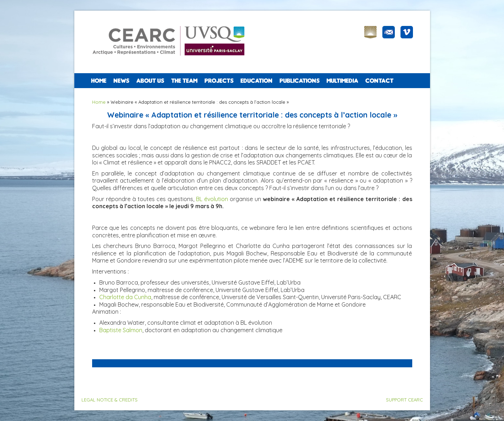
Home (99, 81)
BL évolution (212, 199)
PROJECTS (219, 81)
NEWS (121, 81)
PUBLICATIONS (299, 81)
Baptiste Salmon (121, 330)
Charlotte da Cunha (125, 297)
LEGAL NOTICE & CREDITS (110, 400)
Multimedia (342, 81)
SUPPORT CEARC (404, 400)
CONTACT (379, 81)
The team (184, 81)
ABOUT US (150, 81)
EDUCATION (256, 81)
